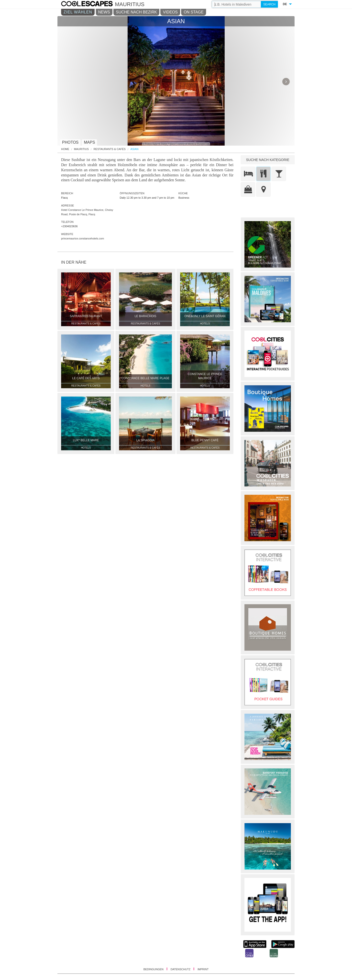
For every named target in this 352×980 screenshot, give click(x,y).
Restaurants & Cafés (110, 149)
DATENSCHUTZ (181, 969)
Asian (134, 149)
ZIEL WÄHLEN (78, 12)
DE (285, 4)
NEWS (104, 12)
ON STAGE (194, 12)
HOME (65, 149)
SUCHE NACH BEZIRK (136, 12)
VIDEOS (170, 12)
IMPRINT (203, 969)
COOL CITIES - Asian (92, 4)
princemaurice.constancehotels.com (82, 238)
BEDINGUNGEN (154, 969)
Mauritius (82, 149)
